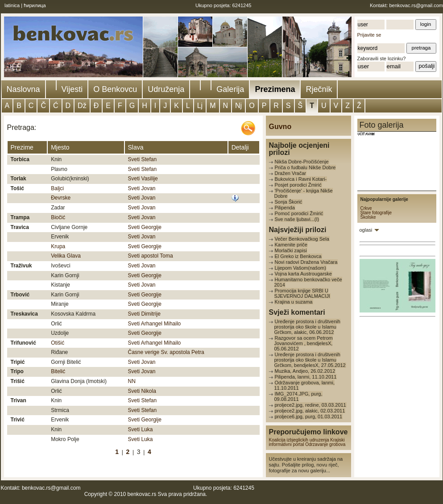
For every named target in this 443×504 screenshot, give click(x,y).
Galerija (230, 89)
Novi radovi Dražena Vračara (306, 262)
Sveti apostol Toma (151, 256)
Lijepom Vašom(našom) (300, 268)
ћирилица (35, 5)
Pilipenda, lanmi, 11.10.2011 (306, 377)
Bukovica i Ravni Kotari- (301, 179)
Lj (200, 106)
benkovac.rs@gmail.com (416, 5)
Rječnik (319, 89)
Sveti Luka (141, 429)
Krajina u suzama (294, 302)
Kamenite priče (291, 245)
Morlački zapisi (291, 250)
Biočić (58, 217)
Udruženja (166, 89)
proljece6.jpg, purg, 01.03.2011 (309, 417)
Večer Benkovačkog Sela (302, 239)
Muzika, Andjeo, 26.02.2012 (305, 371)
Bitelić (58, 371)
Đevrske (61, 198)
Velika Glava (66, 256)
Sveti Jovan (142, 188)
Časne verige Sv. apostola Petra (166, 352)
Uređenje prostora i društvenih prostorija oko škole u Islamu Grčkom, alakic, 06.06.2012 (307, 327)
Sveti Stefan (143, 159)
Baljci (57, 188)
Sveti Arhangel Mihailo (155, 324)
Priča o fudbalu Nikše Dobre (305, 167)
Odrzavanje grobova (325, 444)
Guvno (280, 127)
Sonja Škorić (289, 202)
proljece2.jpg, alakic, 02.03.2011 (310, 411)
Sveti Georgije (145, 227)
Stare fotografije (376, 213)
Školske (368, 217)
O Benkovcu (115, 89)
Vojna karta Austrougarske (303, 274)
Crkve (366, 208)
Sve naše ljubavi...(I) (297, 219)
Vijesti (72, 89)
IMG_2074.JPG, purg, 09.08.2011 (298, 396)
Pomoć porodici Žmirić (299, 213)
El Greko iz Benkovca (298, 256)
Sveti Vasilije (143, 179)
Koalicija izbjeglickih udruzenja (299, 440)
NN (132, 381)
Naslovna (23, 89)
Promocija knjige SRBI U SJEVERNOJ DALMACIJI (302, 293)
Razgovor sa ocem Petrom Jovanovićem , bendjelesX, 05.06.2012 (304, 343)
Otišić (58, 343)
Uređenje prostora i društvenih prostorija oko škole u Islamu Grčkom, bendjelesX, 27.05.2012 (310, 360)
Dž (82, 106)
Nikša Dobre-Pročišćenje (302, 162)
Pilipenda (285, 208)
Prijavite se (369, 35)
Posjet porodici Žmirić (298, 185)
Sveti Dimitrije (144, 314)
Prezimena (275, 89)
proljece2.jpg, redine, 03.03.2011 (311, 405)
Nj (238, 106)
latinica (12, 5)
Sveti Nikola (142, 391)
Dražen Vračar (291, 173)
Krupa (58, 246)
